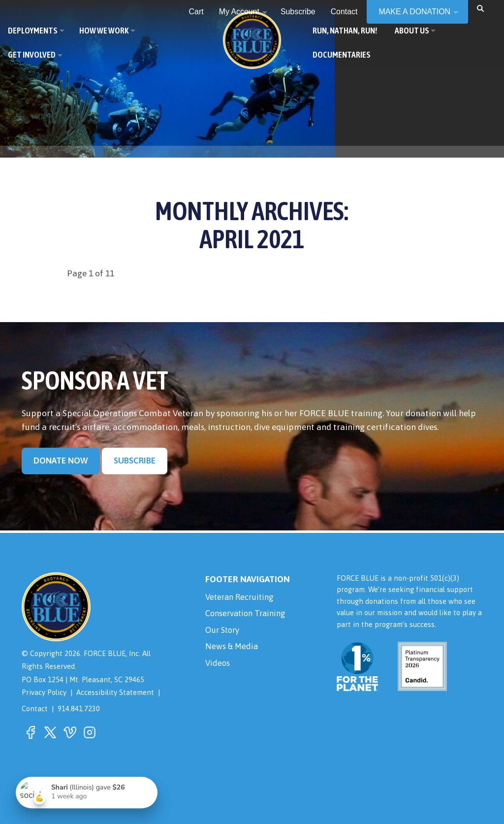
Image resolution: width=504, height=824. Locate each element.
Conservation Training (248, 615)
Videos (218, 666)
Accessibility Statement (115, 693)
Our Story (224, 632)
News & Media (232, 649)
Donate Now (61, 461)
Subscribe (135, 461)
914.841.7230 (79, 709)
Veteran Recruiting (242, 597)
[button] (480, 8)
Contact (35, 709)
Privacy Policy (44, 693)
